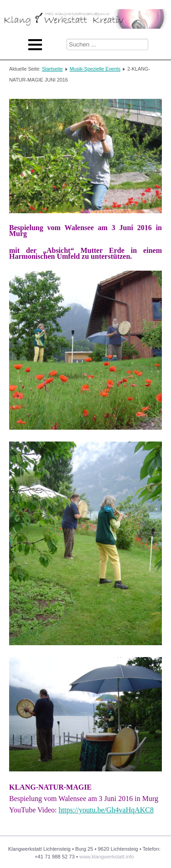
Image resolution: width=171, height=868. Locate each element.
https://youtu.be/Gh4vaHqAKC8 (106, 810)
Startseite (52, 69)
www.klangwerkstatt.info (107, 857)
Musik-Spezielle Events (95, 69)
